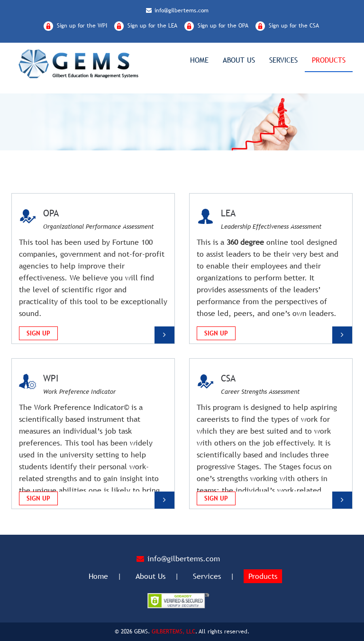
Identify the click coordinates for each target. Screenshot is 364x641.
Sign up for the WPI (82, 26)
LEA (228, 213)
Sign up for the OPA (223, 26)
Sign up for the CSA (294, 26)
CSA (228, 378)
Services (283, 60)
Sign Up (38, 333)
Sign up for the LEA (152, 26)
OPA (51, 213)
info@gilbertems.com (177, 10)
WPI (51, 378)
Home (199, 60)
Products (329, 60)
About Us (239, 60)
